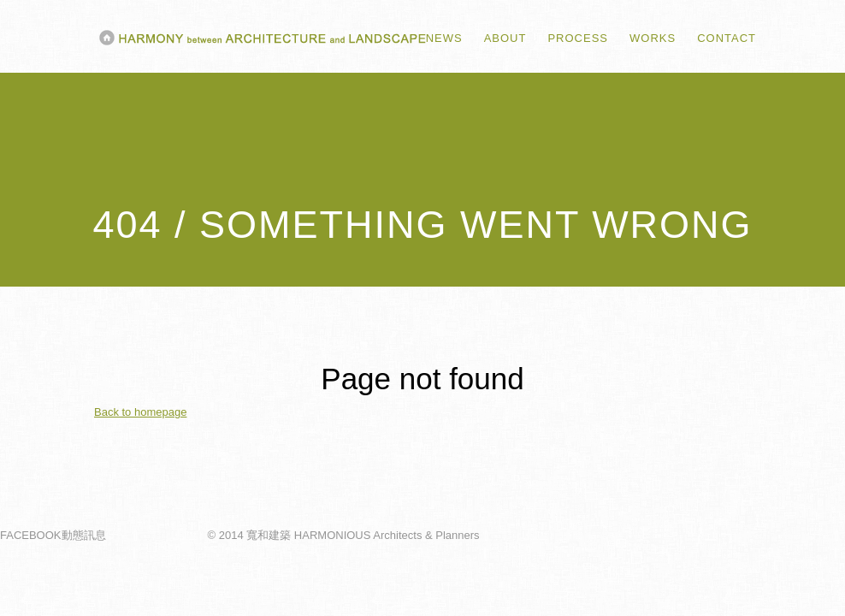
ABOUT (505, 38)
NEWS (444, 38)
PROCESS (578, 38)
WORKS (653, 38)
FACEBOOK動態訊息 (53, 539)
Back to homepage (140, 416)
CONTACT (727, 38)
